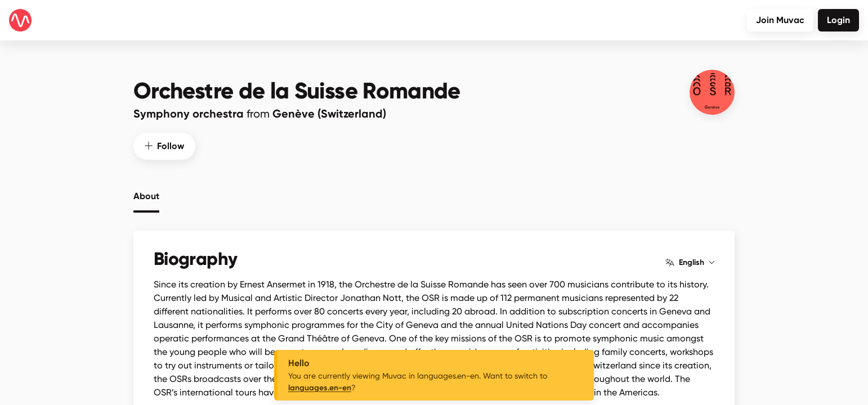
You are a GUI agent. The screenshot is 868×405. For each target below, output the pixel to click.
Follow (164, 146)
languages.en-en (320, 388)
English (690, 263)
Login (838, 20)
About (146, 196)
